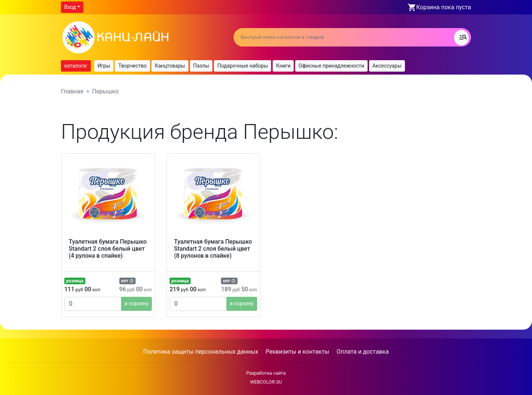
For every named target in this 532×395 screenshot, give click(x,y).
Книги (283, 66)
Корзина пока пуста (444, 7)
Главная (72, 91)
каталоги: (76, 66)
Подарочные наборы (243, 66)
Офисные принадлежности (331, 66)
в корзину (137, 303)
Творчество (132, 66)
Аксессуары (387, 66)
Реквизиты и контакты (297, 352)
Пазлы (201, 66)
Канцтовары (170, 66)
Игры (104, 66)
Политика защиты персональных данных (201, 352)
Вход (70, 7)
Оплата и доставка (363, 352)
